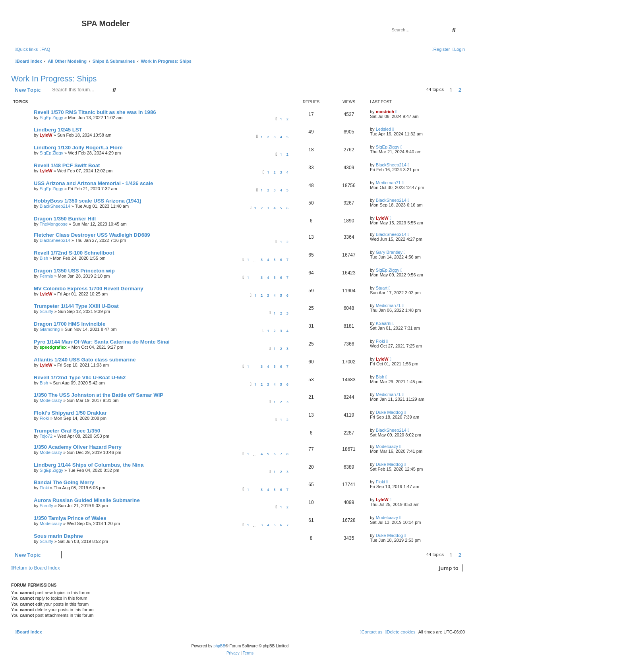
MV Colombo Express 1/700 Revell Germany (89, 289)
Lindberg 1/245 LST (58, 130)
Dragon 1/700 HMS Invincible (70, 324)
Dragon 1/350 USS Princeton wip (74, 271)
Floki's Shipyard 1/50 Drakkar (70, 413)
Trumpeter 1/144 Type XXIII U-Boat (76, 306)
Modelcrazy (51, 400)
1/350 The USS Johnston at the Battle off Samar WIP (99, 395)
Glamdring (50, 329)
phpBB (219, 646)
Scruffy (46, 311)
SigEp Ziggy (51, 118)
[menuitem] (45, 49)
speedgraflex (53, 347)
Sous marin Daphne (58, 536)
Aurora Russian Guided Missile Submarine (87, 500)
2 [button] (460, 90)
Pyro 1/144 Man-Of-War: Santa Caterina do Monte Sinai (102, 342)
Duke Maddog (390, 412)
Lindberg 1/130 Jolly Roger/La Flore (78, 148)
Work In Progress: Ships (54, 79)
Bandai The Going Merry (64, 482)
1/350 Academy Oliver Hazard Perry (78, 447)
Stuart (382, 288)
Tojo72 (46, 436)
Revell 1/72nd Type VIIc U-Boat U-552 (80, 378)
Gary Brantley (389, 252)
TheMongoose (54, 224)
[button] (467, 90)
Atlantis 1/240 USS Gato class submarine (85, 360)
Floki (380, 341)
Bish (44, 258)
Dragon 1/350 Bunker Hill (65, 219)
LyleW (46, 135)
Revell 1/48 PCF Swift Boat (67, 165)
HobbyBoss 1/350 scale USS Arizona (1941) (88, 201)
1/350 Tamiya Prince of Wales (70, 518)
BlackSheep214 (391, 165)
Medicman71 (388, 183)
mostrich (385, 112)
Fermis (46, 276)
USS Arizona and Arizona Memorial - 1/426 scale (93, 183)
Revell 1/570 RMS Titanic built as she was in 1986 (95, 112)
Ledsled (384, 129)
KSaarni (384, 323)
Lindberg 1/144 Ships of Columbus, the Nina (89, 465)
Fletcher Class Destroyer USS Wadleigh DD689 (92, 235)
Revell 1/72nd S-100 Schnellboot (74, 253)
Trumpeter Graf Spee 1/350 (67, 431)
